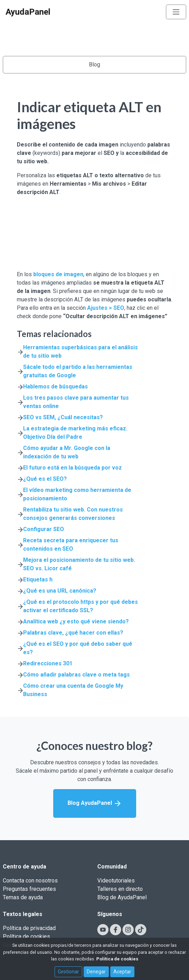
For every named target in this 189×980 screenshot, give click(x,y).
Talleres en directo (120, 889)
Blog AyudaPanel (95, 803)
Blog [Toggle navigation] (94, 65)
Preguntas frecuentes (29, 889)
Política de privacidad (29, 928)
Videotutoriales (116, 881)
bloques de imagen (58, 274)
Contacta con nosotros (30, 881)
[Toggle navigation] (176, 12)
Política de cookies (26, 936)
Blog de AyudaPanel (122, 897)
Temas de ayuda (23, 897)
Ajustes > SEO (106, 308)
